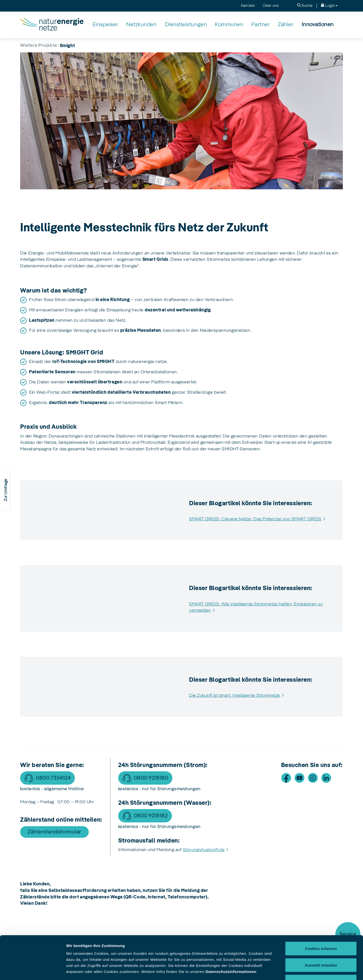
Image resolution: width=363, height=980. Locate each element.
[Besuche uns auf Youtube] (299, 778)
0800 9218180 (151, 778)
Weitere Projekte (39, 46)
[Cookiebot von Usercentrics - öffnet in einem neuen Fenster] (33, 970)
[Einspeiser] (105, 25)
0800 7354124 (53, 778)
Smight (67, 46)
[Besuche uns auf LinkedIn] (326, 778)
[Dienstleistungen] (186, 25)
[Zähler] (286, 25)
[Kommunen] (229, 25)
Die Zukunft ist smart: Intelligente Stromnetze (235, 696)
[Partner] (261, 25)
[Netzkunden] (141, 25)
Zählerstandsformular (54, 832)
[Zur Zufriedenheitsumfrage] (5, 490)
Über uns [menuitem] (271, 6)
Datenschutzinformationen (231, 931)
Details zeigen (268, 970)
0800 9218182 (151, 816)
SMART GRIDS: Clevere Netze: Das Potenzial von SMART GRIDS (255, 519)
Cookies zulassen (321, 908)
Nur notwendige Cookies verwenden (321, 944)
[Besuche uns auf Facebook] (286, 778)
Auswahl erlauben (321, 924)
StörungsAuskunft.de (204, 850)
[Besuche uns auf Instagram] (313, 778)
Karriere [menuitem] (248, 6)
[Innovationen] (318, 25)
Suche (305, 5)
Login (329, 5)
